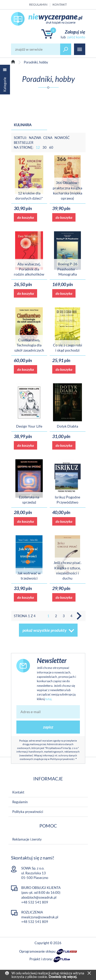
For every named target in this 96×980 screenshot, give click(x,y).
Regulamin (38, 4)
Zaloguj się (75, 32)
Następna (79, 616)
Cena (48, 138)
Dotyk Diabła (67, 426)
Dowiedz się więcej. (63, 977)
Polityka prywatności (28, 812)
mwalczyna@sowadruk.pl (40, 917)
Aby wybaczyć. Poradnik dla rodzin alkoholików (29, 269)
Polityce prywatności (62, 759)
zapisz (48, 727)
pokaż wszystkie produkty (45, 630)
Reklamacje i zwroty (27, 839)
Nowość (62, 138)
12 (38, 147)
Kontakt (60, 4)
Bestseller (24, 143)
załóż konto (76, 37)
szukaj (66, 49)
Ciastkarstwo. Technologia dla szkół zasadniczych (29, 345)
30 (45, 147)
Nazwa (35, 138)
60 (51, 147)
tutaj (48, 699)
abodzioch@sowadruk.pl (39, 897)
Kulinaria (23, 125)
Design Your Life (29, 426)
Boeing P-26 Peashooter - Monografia (67, 269)
